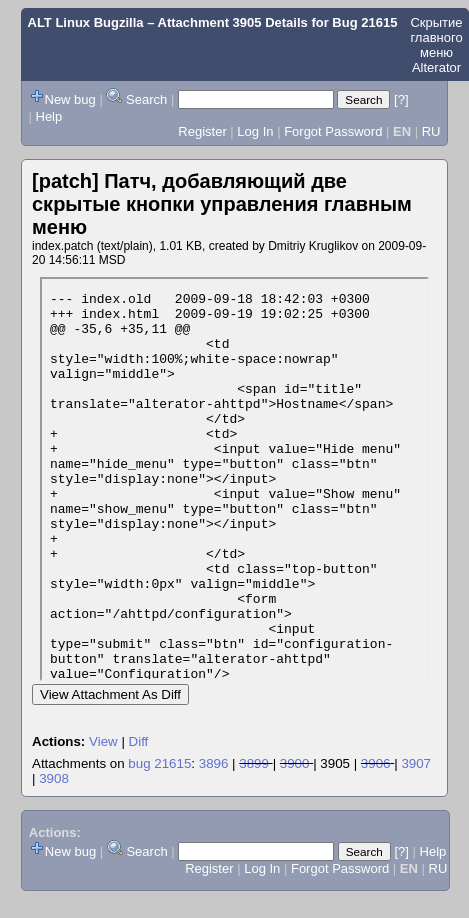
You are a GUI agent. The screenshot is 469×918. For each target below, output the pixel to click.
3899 (254, 763)
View (103, 741)
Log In (255, 131)
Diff (139, 741)
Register (202, 131)
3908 (54, 778)
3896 (214, 763)
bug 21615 (159, 763)
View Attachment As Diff (110, 694)
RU (431, 131)
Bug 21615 (364, 22)
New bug (70, 99)
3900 (295, 763)
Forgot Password (333, 131)
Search (146, 99)
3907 (416, 763)
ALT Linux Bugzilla (86, 22)
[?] (401, 99)
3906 (376, 763)
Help (49, 116)
